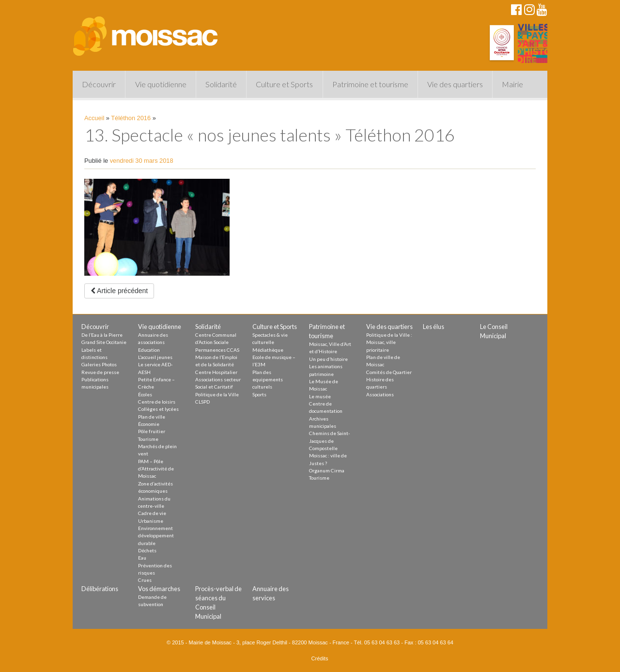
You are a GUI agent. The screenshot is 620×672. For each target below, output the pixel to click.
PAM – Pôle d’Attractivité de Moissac (156, 469)
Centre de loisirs (157, 402)
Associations (380, 394)
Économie (149, 424)
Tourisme (148, 439)
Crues (145, 580)
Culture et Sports (284, 84)
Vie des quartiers (455, 84)
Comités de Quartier (389, 372)
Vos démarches (159, 589)
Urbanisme (151, 521)
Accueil (94, 118)
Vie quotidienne (161, 84)
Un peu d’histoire (328, 359)
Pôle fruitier (152, 431)
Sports (259, 394)
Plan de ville (152, 417)
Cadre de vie (152, 513)
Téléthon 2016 (131, 118)
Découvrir (99, 84)
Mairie (512, 84)
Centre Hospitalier (216, 372)
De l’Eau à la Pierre (102, 335)
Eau (142, 558)
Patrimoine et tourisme (370, 84)
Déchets (147, 550)
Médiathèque (268, 350)
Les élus (434, 327)
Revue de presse (100, 372)
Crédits (320, 658)
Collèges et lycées (158, 409)
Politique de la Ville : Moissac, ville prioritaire (389, 342)
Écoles (145, 394)
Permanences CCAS (217, 350)
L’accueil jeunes (155, 357)
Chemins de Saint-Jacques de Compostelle (330, 441)
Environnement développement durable (156, 536)
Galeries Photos (99, 364)
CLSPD (202, 402)
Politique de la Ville (217, 394)
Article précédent (119, 291)
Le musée (320, 396)
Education (149, 350)
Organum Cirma (327, 470)
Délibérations (100, 589)
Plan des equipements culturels (268, 380)
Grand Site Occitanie (104, 342)
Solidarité (221, 84)
